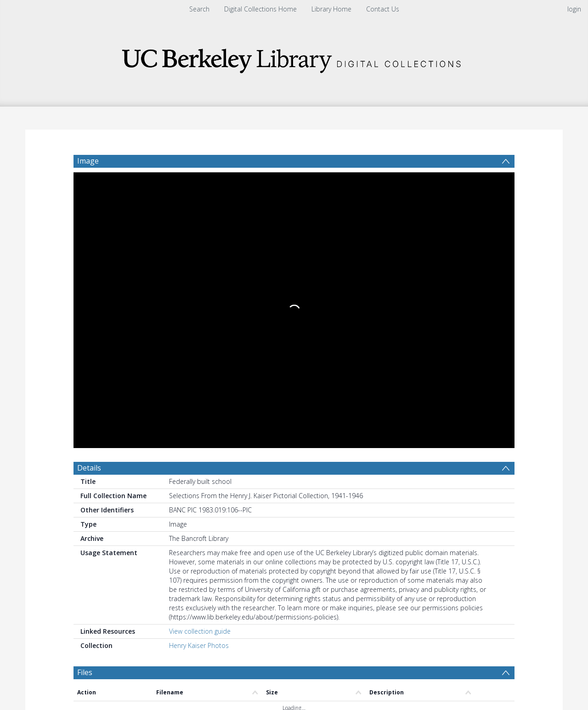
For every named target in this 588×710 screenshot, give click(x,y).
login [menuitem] (574, 9)
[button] (239, 680)
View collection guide (200, 351)
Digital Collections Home (260, 9)
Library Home (331, 9)
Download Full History (477, 639)
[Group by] (133, 476)
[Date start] (227, 476)
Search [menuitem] (199, 9)
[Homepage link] (294, 58)
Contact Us (383, 9)
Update (403, 476)
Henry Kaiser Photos (199, 365)
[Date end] (298, 476)
